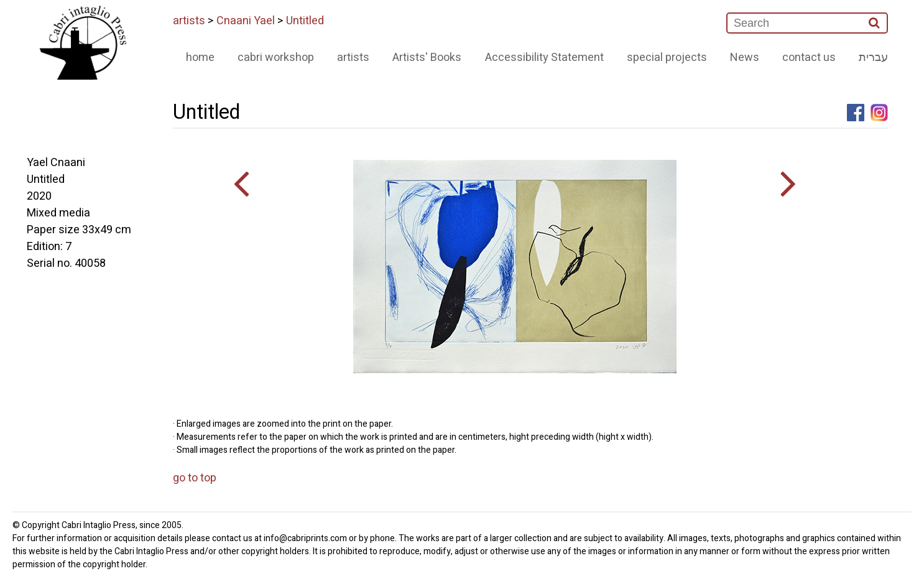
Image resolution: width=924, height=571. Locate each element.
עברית (873, 58)
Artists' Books (427, 58)
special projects (667, 58)
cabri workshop (276, 58)
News (745, 58)
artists (189, 21)
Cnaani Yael (246, 21)
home (200, 58)
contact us (809, 58)
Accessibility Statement (544, 58)
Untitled (305, 21)
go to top (195, 478)
